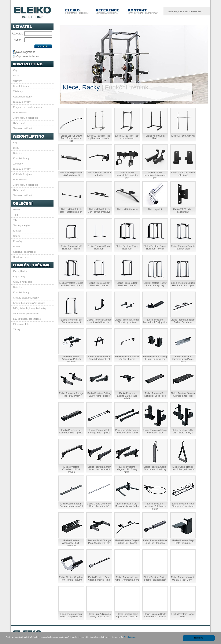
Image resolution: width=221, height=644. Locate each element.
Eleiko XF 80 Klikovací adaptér (99, 174)
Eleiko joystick (155, 209)
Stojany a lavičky (22, 102)
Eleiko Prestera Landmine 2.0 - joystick (155, 321)
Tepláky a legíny (22, 225)
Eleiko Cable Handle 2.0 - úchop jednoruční (183, 468)
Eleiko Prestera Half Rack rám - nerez (99, 284)
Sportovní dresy (21, 257)
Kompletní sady (21, 86)
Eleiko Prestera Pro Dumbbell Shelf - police (71, 431)
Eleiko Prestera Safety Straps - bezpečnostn (155, 578)
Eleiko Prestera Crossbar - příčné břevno (71, 469)
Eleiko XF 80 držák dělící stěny (183, 211)
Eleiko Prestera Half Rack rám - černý (127, 284)
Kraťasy (17, 231)
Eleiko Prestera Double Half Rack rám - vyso (183, 284)
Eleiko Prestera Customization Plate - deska (183, 359)
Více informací (130, 637)
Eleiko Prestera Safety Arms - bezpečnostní (99, 468)
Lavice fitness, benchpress (27, 319)
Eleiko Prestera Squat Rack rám (99, 247)
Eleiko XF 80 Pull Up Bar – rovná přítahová (99, 211)
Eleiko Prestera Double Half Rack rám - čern (71, 284)
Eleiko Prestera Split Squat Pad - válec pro (127, 615)
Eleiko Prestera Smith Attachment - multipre (155, 615)
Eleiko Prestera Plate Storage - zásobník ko (183, 505)
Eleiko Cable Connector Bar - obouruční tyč (99, 505)
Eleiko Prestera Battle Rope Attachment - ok (99, 358)
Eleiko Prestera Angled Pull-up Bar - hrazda (127, 542)
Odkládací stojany (23, 97)
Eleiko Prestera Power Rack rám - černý (155, 247)
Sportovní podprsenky (25, 252)
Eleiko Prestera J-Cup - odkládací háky (155, 431)
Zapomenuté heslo (28, 56)
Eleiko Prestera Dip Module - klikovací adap (127, 505)
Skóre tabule (20, 123)
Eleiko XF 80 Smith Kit (183, 136)
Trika (16, 215)
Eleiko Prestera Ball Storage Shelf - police (99, 431)
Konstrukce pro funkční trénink (29, 303)
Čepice (17, 236)
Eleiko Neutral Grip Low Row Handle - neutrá (71, 578)
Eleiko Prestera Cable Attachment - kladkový (155, 468)
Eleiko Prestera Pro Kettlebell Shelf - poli (155, 395)
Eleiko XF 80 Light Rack (155, 137)
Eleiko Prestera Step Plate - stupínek (183, 542)
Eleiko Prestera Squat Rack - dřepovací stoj (71, 615)
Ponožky (18, 241)
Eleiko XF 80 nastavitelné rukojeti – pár (127, 175)
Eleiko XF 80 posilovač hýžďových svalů (71, 174)
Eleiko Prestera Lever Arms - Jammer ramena (127, 578)
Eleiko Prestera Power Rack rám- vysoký (155, 284)
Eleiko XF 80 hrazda (127, 209)
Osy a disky (19, 277)
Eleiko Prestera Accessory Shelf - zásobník (71, 543)
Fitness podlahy (21, 324)
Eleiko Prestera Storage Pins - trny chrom (71, 395)
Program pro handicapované (28, 107)
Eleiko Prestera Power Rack (183, 615)
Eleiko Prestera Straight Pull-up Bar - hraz (183, 321)
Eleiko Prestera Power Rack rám (127, 247)
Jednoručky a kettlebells (26, 118)
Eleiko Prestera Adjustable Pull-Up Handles (71, 359)
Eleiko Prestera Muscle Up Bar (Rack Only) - (183, 578)
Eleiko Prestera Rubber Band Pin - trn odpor (155, 542)
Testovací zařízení (23, 128)
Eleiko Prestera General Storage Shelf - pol (183, 395)
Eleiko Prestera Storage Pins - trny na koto (127, 321)
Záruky (17, 329)
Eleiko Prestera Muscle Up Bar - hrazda (127, 358)
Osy (15, 70)
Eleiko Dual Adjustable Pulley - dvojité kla (99, 615)
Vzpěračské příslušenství (26, 314)
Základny (18, 91)
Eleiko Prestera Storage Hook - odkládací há (99, 321)
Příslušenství (20, 112)
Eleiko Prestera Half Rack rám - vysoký (71, 321)
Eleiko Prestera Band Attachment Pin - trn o (99, 578)
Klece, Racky (20, 271)
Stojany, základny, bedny (26, 298)
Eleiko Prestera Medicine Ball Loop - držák (155, 506)
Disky (16, 75)
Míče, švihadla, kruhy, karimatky (30, 308)
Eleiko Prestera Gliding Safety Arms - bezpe (99, 395)
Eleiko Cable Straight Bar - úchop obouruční (71, 505)
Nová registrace (26, 52)
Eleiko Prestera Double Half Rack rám (183, 247)
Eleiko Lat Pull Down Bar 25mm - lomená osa (71, 138)
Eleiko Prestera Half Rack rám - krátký (71, 247)
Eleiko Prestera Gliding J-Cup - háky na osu (155, 358)
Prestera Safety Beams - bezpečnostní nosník (127, 431)
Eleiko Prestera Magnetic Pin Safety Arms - (127, 469)
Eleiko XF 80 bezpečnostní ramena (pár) (155, 175)
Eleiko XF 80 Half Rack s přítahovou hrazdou (99, 137)
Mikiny (17, 210)
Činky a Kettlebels (23, 282)
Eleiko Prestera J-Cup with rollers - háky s (183, 431)
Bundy (17, 247)
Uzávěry (18, 81)
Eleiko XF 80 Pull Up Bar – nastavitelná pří (71, 211)
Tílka (16, 220)
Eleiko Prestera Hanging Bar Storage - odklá (127, 396)
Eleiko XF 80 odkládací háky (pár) (183, 174)
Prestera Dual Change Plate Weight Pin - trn (99, 542)
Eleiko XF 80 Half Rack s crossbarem (127, 137)
